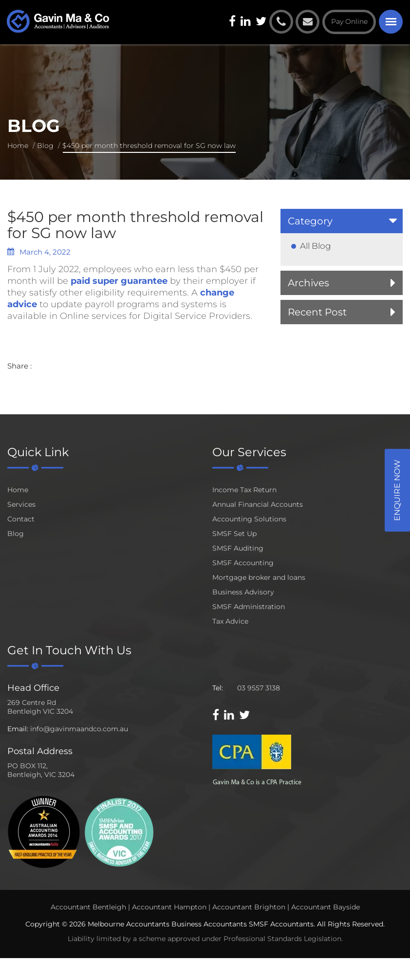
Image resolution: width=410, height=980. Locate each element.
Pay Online (349, 21)
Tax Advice (230, 621)
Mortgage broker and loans (259, 577)
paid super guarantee (119, 281)
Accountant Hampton (169, 907)
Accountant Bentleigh (88, 907)
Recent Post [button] (317, 312)
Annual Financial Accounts (258, 504)
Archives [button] (308, 283)
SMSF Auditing (238, 548)
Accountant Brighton (249, 907)
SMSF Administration (249, 607)
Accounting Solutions (249, 519)
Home (18, 146)
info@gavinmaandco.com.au (79, 729)
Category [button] (310, 221)
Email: (18, 729)
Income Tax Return (244, 490)
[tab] (342, 221)
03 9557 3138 (259, 688)
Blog (45, 146)
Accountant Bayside (326, 907)
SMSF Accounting (243, 563)
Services (21, 504)
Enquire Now (397, 490)
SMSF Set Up (234, 534)
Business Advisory (243, 592)
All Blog (316, 246)
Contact (21, 519)
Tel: (218, 688)
